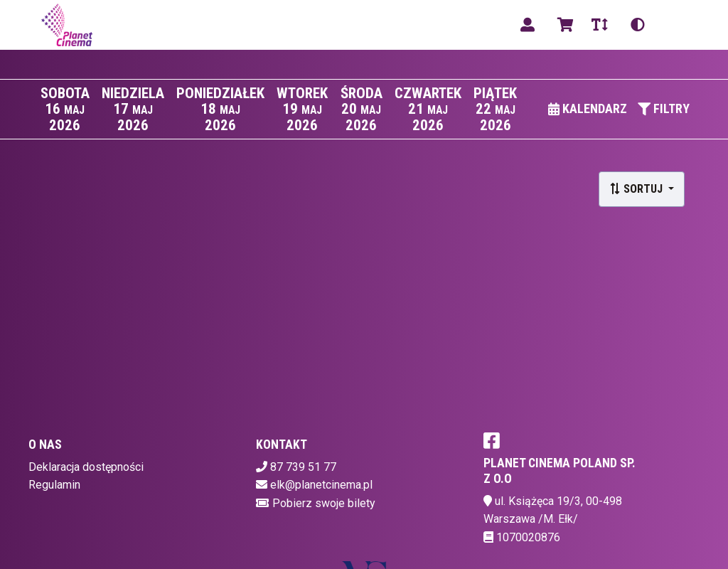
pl (674, 25)
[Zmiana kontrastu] (638, 25)
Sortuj (637, 189)
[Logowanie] (528, 25)
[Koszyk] (563, 25)
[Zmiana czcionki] (600, 25)
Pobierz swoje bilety (324, 503)
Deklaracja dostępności (86, 467)
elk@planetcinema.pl (321, 485)
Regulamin (54, 485)
